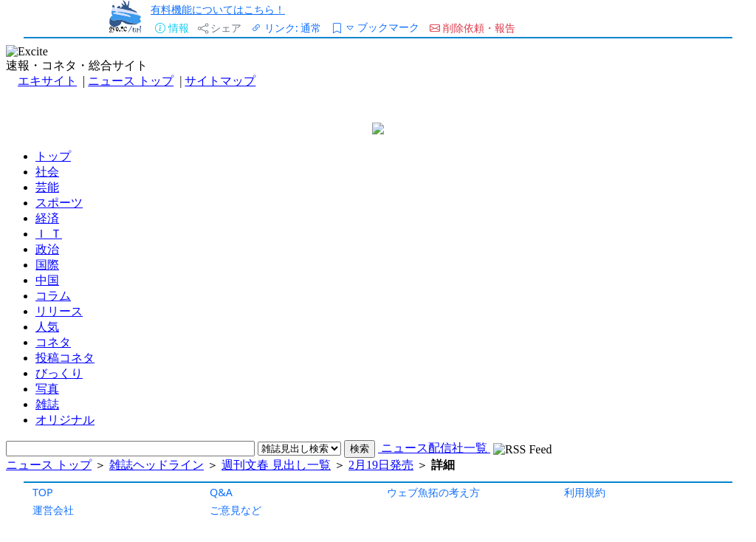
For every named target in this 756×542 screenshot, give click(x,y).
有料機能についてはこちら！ (218, 9)
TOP (43, 492)
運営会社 (53, 510)
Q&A (221, 492)
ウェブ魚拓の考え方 (433, 492)
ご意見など (236, 510)
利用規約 (585, 492)
